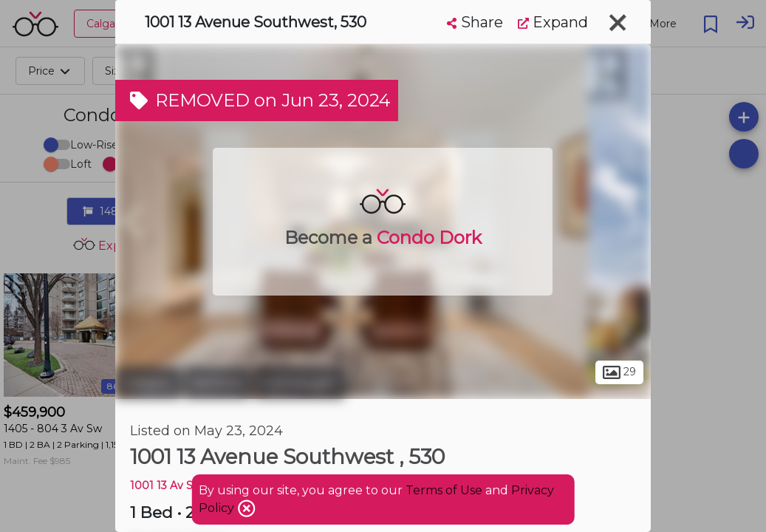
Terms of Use (444, 490)
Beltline (218, 383)
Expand (553, 22)
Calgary (148, 383)
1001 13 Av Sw (166, 485)
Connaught (299, 383)
